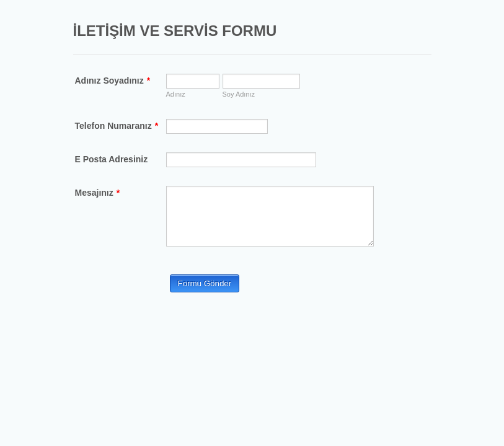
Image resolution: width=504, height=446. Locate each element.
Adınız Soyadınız (113, 81)
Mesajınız (98, 193)
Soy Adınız (239, 94)
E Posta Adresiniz (112, 159)
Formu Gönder (205, 283)
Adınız (176, 94)
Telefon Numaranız (117, 126)
